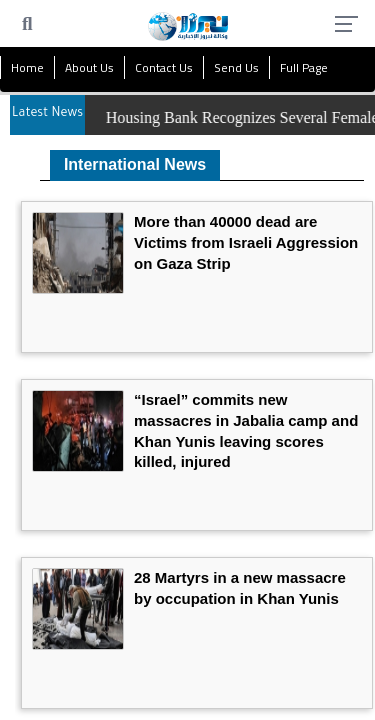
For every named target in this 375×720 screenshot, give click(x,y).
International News (135, 164)
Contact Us (164, 67)
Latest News (47, 114)
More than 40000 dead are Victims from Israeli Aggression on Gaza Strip (246, 242)
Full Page (304, 67)
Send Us (236, 67)
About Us (89, 67)
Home (27, 67)
